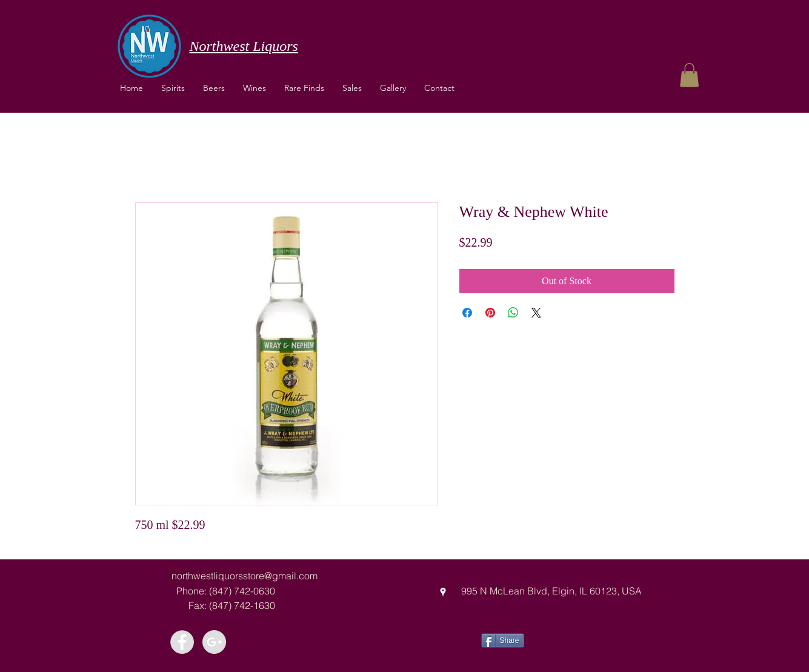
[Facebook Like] (569, 639)
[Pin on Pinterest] (490, 313)
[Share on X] (536, 313)
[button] (255, 88)
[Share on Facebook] (467, 313)
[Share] (503, 640)
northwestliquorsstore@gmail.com (245, 576)
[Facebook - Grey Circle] (182, 642)
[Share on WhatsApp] (513, 313)
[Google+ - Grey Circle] (214, 642)
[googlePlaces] (443, 592)
